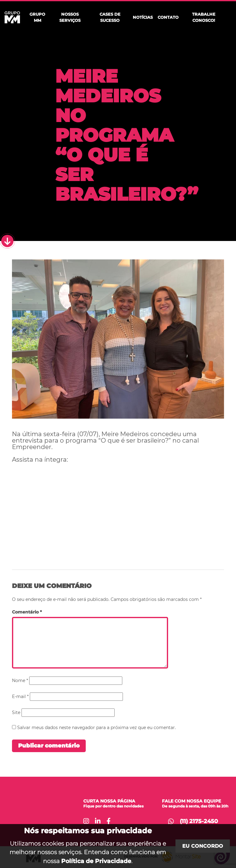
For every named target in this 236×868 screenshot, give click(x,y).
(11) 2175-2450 (199, 821)
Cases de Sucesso (110, 17)
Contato (168, 17)
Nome (20, 681)
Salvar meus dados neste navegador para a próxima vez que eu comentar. (96, 728)
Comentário (27, 612)
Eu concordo (203, 846)
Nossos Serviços (70, 17)
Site (16, 712)
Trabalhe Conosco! (204, 17)
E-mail (20, 696)
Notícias (143, 17)
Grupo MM (37, 17)
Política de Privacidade (96, 861)
